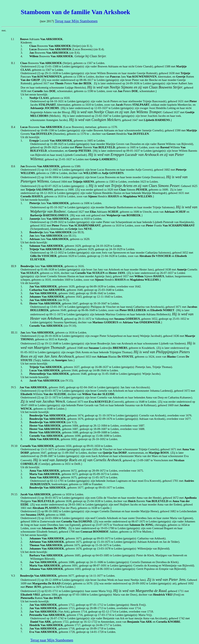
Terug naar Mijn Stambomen (76, 21)
